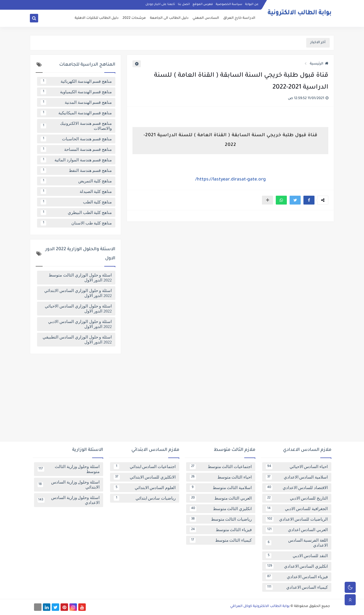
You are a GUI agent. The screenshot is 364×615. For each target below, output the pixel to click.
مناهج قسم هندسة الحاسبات (76, 139)
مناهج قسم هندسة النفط (76, 170)
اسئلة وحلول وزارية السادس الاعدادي (69, 500)
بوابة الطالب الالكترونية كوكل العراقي (260, 606)
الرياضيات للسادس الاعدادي (297, 519)
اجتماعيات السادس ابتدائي (145, 467)
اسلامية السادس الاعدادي (297, 477)
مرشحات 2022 (134, 18)
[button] (309, 200)
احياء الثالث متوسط (221, 477)
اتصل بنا (184, 4)
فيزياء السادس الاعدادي (297, 577)
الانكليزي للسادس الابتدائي (145, 477)
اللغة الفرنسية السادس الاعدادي (297, 543)
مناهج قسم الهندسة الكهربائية (76, 81)
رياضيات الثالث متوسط (221, 519)
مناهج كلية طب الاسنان (76, 223)
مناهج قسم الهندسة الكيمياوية (76, 92)
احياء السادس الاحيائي (297, 467)
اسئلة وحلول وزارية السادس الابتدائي (69, 485)
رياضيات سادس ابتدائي (145, 498)
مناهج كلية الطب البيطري (76, 213)
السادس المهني (206, 18)
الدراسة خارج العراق (239, 18)
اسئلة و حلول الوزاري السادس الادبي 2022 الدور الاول (80, 324)
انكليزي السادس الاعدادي (297, 566)
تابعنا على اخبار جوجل (160, 4)
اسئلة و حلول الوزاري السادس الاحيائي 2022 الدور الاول (78, 309)
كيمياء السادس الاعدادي (297, 587)
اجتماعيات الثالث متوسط (221, 467)
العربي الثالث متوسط (221, 498)
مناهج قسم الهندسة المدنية (76, 102)
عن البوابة (252, 4)
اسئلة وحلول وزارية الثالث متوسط (69, 469)
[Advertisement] (182, 400)
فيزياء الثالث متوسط (221, 530)
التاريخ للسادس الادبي (297, 498)
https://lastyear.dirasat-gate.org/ (231, 180)
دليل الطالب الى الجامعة (169, 18)
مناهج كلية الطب (76, 202)
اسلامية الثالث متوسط (221, 488)
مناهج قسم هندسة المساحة (76, 149)
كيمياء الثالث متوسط (221, 540)
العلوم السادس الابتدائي (145, 488)
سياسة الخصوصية (229, 4)
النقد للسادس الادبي (297, 556)
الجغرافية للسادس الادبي (297, 509)
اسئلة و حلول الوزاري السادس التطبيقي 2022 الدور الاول (77, 340)
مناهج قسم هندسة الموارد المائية (76, 160)
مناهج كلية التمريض (76, 181)
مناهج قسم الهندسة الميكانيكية (76, 113)
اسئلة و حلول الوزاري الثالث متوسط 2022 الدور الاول (80, 278)
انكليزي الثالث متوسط (221, 509)
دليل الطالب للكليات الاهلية (97, 18)
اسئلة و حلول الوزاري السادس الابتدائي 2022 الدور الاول (78, 293)
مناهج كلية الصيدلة (76, 192)
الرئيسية (319, 64)
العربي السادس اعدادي (297, 530)
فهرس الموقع (203, 4)
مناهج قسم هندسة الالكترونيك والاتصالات (76, 126)
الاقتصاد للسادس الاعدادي (297, 488)
